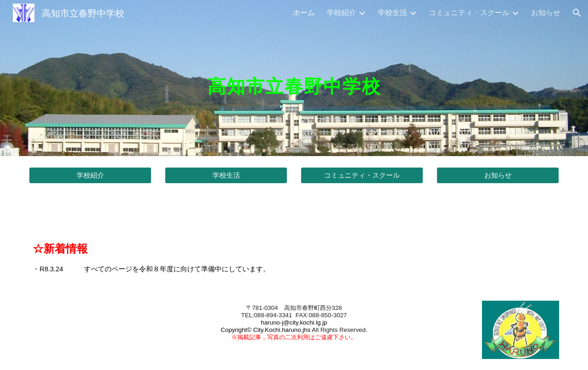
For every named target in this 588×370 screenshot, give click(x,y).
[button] (577, 13)
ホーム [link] (304, 12)
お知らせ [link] (546, 12)
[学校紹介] (90, 175)
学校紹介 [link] (342, 12)
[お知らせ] (498, 175)
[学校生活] (226, 175)
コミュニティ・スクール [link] (469, 12)
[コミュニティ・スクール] (362, 175)
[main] (294, 78)
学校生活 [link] (392, 12)
